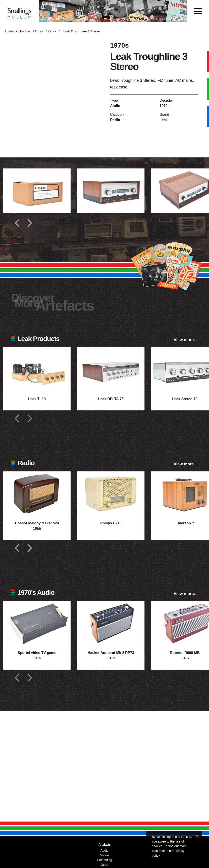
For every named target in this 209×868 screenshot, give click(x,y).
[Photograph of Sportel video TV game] (37, 623)
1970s (165, 106)
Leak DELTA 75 (111, 399)
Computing (105, 860)
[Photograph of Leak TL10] (37, 370)
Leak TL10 (37, 399)
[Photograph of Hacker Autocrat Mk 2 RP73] (111, 623)
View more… (186, 340)
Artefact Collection (17, 31)
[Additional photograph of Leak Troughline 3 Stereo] (37, 191)
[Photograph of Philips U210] (111, 494)
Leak (164, 120)
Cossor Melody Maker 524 (37, 523)
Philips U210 (111, 523)
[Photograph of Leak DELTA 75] (111, 370)
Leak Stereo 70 (185, 399)
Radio (52, 31)
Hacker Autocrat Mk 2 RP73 (111, 653)
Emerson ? (185, 523)
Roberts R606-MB (185, 653)
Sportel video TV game (37, 653)
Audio (39, 31)
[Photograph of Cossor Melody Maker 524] (37, 494)
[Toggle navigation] (198, 11)
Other (104, 865)
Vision (105, 855)
